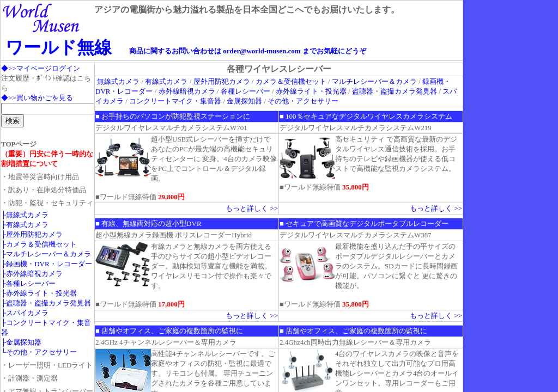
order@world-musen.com (262, 51)
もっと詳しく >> (252, 208)
